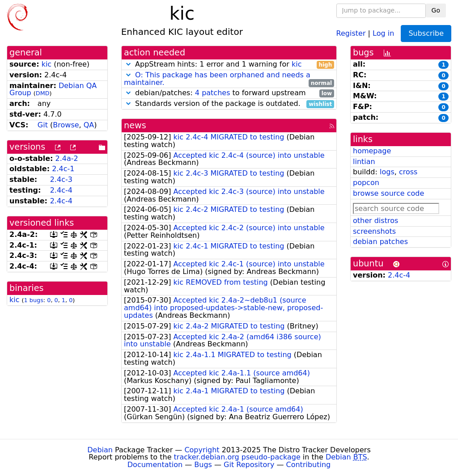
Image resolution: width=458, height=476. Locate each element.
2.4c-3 (61, 179)
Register (351, 33)
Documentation (155, 465)
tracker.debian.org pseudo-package (237, 457)
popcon (366, 183)
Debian (100, 450)
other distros (375, 221)
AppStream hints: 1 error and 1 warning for (229, 65)
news (135, 125)
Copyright (202, 450)
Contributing (309, 465)
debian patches (380, 242)
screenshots (374, 231)
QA (89, 125)
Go (436, 10)
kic (47, 64)
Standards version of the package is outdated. (229, 104)
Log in (383, 33)
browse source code (388, 193)
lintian (364, 162)
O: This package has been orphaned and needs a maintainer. (217, 79)
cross (408, 172)
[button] (128, 64)
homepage (372, 151)
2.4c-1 (63, 169)
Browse (66, 125)
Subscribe (426, 33)
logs (387, 172)
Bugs (203, 465)
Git (43, 125)
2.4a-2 (67, 158)
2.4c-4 (61, 190)
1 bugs (34, 300)
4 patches (213, 93)
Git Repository (249, 465)
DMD (43, 93)
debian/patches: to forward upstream (229, 93)
